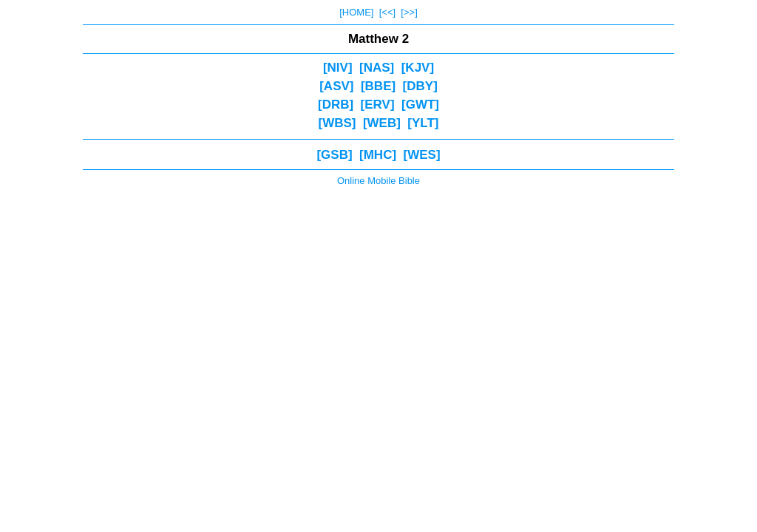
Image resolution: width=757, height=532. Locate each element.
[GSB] (334, 155)
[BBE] (378, 86)
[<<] (387, 12)
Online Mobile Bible (378, 181)
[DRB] (336, 105)
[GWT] (420, 105)
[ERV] (378, 105)
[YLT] (423, 123)
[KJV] (418, 68)
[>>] (409, 12)
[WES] (422, 155)
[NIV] (338, 68)
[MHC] (378, 155)
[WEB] (382, 123)
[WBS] (337, 123)
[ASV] (336, 86)
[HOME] (356, 12)
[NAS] (377, 68)
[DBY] (420, 86)
